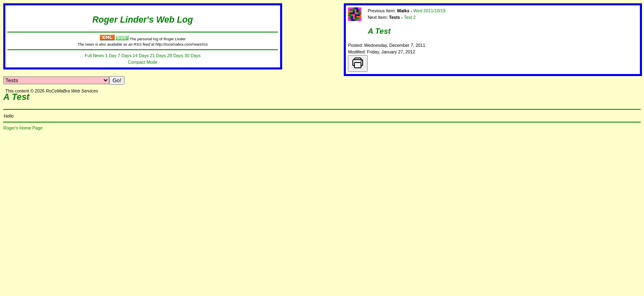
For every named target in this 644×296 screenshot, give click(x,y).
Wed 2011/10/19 (429, 11)
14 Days (141, 55)
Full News (94, 55)
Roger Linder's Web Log (143, 20)
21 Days (158, 55)
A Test (379, 31)
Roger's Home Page (23, 128)
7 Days (125, 55)
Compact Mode (143, 62)
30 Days (192, 55)
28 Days (175, 55)
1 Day (111, 55)
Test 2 (409, 17)
